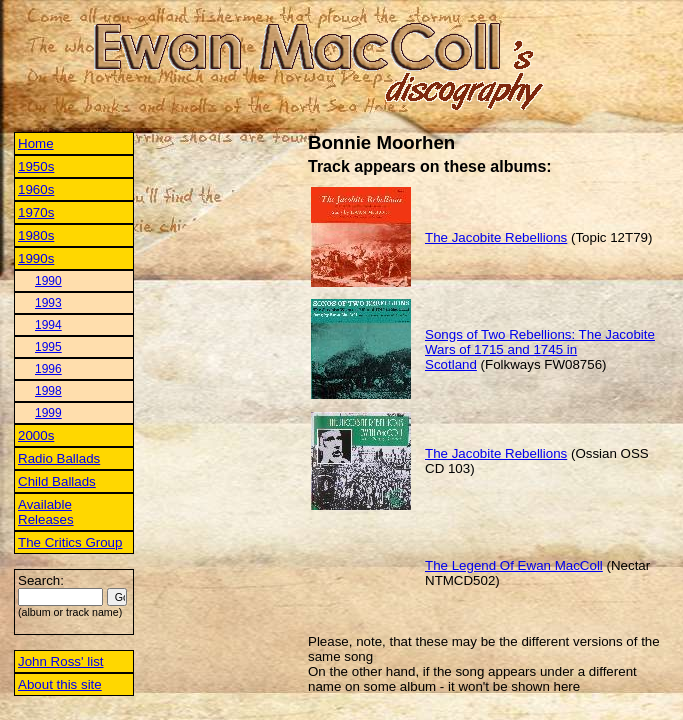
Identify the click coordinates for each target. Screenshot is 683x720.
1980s (36, 235)
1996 (48, 369)
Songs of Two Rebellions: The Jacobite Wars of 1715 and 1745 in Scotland (540, 349)
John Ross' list (61, 661)
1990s (36, 258)
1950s (36, 166)
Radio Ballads (59, 458)
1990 (48, 281)
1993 (48, 303)
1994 (48, 325)
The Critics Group (70, 542)
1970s (36, 212)
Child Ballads (57, 481)
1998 (48, 391)
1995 (48, 347)
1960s (36, 189)
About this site (60, 684)
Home (36, 143)
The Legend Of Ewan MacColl (514, 565)
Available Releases (46, 512)
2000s (36, 435)
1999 (48, 413)
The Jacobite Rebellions (496, 237)
